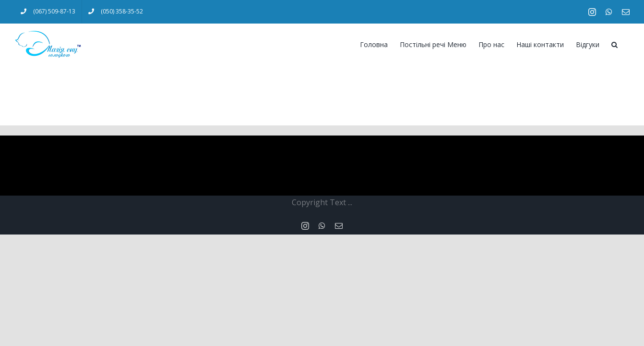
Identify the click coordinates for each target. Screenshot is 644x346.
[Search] (626, 44)
